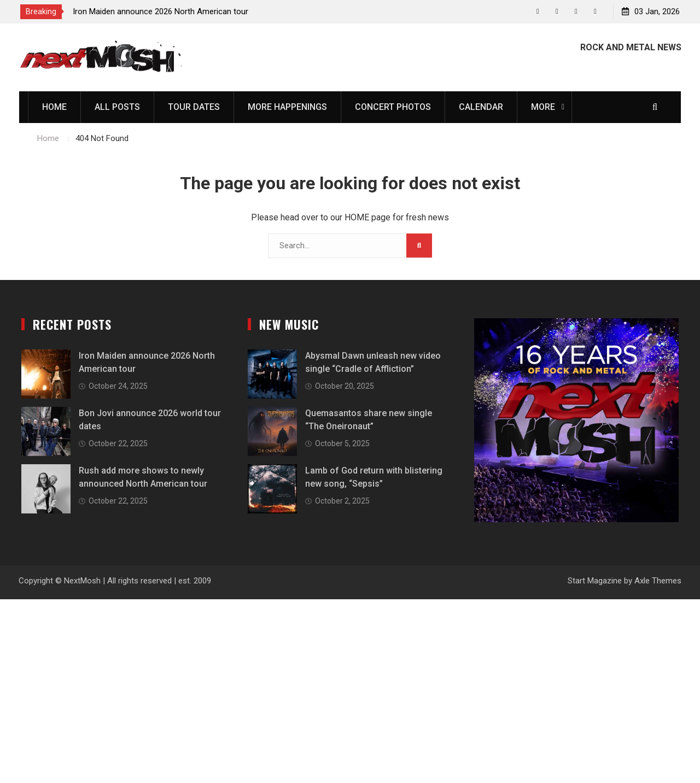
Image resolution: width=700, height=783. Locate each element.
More (543, 107)
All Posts (117, 107)
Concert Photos (393, 107)
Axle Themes (658, 581)
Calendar (481, 107)
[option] (171, 11)
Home (54, 107)
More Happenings (287, 107)
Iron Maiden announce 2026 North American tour (161, 11)
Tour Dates (194, 107)
